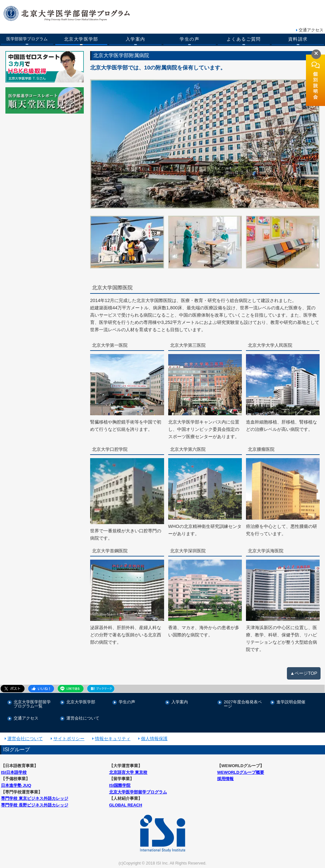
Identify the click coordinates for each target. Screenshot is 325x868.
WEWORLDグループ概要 (241, 773)
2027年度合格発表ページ (243, 705)
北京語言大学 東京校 (128, 773)
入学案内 (136, 39)
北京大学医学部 (81, 39)
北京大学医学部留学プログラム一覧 (32, 705)
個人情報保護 (154, 739)
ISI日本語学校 (14, 773)
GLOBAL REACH (126, 805)
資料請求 (298, 39)
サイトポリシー (69, 739)
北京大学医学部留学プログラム (138, 792)
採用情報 (225, 779)
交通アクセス (311, 30)
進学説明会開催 (291, 703)
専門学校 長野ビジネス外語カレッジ (35, 805)
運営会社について (83, 719)
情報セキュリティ (113, 739)
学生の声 (189, 39)
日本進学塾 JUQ (16, 786)
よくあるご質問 (244, 39)
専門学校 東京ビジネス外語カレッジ (35, 799)
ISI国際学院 (120, 786)
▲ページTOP (304, 674)
